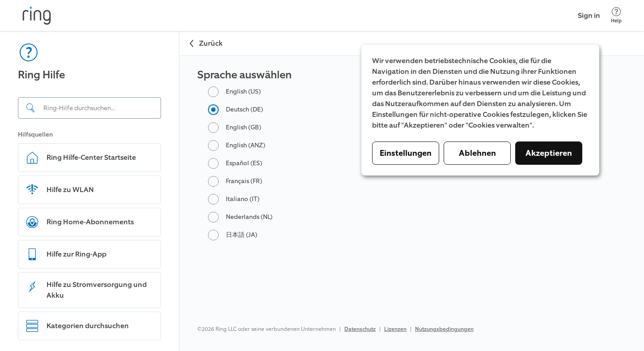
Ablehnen (477, 153)
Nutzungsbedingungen (444, 329)
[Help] (616, 15)
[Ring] (37, 16)
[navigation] (90, 191)
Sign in (589, 15)
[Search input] (89, 108)
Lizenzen (395, 329)
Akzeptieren (549, 153)
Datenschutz (360, 329)
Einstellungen (406, 153)
